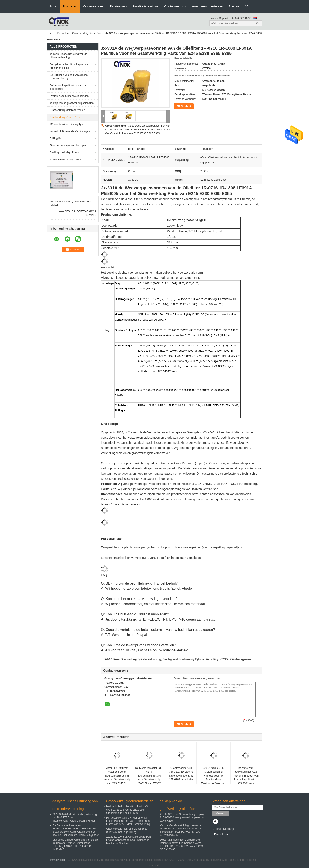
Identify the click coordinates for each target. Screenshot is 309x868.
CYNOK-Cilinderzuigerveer (236, 659)
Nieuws (234, 6)
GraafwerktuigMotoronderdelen (67, 110)
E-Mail (217, 829)
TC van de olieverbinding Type (67, 124)
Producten (70, 6)
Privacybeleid (58, 860)
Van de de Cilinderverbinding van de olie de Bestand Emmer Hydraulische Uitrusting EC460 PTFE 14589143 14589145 (76, 845)
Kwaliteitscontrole (146, 6)
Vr (247, 6)
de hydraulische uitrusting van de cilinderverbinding (68, 56)
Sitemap (228, 829)
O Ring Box (56, 138)
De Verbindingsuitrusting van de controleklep (68, 87)
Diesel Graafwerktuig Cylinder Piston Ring (137, 659)
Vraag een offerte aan (208, 6)
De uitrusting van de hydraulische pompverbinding (69, 77)
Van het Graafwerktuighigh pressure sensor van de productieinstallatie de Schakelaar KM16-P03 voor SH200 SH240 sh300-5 (181, 830)
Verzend (221, 813)
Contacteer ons (175, 6)
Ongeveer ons (93, 6)
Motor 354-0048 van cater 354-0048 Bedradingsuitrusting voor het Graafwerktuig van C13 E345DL (117, 776)
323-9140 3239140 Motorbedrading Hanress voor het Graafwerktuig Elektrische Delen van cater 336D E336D (214, 778)
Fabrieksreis (118, 6)
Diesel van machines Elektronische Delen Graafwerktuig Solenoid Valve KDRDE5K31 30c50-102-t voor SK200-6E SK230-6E (182, 845)
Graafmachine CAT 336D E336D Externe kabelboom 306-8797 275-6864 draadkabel (181, 774)
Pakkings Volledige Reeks (64, 153)
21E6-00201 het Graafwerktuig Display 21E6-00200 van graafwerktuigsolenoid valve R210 (182, 817)
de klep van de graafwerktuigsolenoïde (72, 103)
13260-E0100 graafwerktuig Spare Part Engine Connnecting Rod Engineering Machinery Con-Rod (129, 840)
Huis (53, 6)
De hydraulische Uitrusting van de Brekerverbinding (69, 66)
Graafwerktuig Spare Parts (87, 33)
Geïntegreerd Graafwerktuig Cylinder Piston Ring (191, 659)
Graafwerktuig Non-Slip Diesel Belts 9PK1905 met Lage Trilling (127, 830)
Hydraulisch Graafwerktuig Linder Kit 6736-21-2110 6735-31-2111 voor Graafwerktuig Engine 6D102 (127, 810)
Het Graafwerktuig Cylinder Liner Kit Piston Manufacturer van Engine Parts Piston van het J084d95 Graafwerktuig (128, 821)
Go (258, 23)
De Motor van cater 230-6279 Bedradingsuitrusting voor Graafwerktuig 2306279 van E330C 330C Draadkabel (149, 778)
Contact (186, 106)
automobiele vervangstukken (66, 160)
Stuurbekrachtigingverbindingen (68, 145)
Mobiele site (221, 834)
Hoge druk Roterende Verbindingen (70, 131)
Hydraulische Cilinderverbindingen (69, 96)
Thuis (50, 33)
